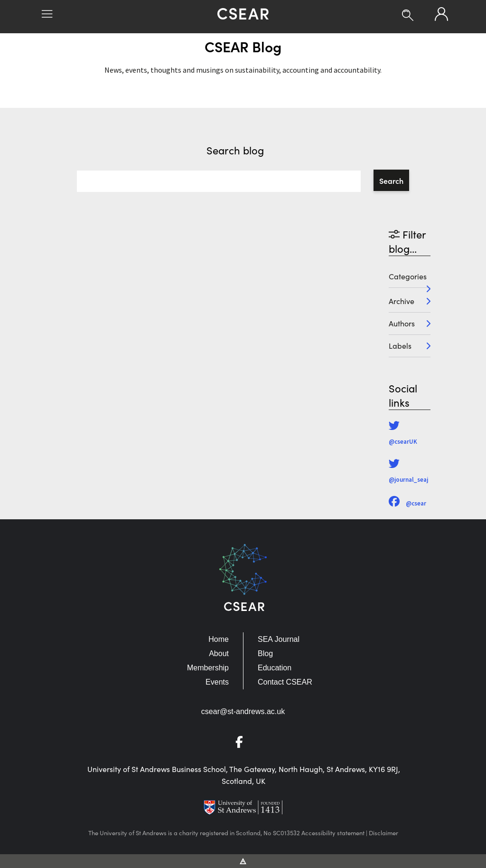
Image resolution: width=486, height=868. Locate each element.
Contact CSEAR (285, 682)
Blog (265, 653)
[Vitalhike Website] (243, 860)
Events (217, 682)
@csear (407, 503)
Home (219, 639)
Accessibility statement (333, 833)
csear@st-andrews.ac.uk (243, 711)
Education (275, 668)
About (219, 653)
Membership (208, 668)
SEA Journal (279, 639)
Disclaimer (383, 833)
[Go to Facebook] (243, 744)
